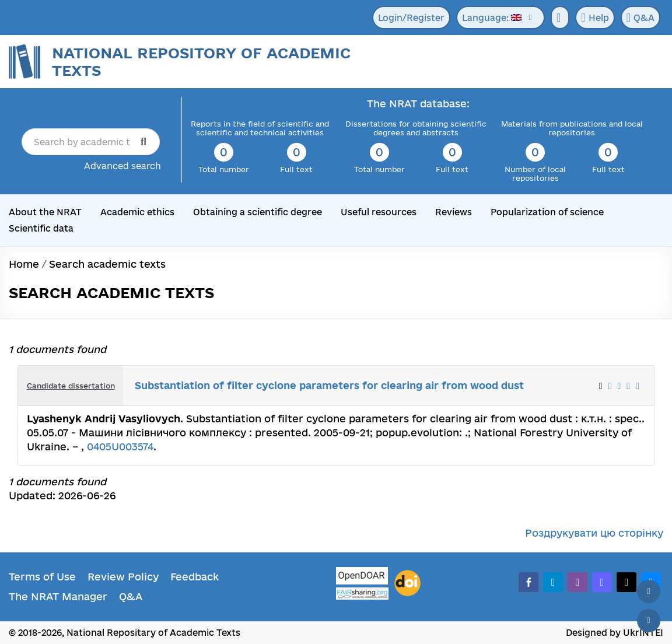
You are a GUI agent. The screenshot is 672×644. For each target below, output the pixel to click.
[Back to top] (649, 591)
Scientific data (41, 228)
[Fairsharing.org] (362, 594)
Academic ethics (137, 212)
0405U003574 (120, 447)
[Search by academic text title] (90, 142)
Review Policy (123, 577)
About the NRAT (45, 212)
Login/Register (411, 18)
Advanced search (123, 166)
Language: (492, 18)
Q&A (640, 17)
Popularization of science (547, 212)
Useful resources (379, 212)
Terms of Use (42, 577)
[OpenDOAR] (362, 577)
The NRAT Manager (58, 596)
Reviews (454, 212)
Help (595, 17)
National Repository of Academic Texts (201, 62)
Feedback (195, 577)
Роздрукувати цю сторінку (594, 533)
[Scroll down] (649, 621)
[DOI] (407, 583)
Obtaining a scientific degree (258, 212)
